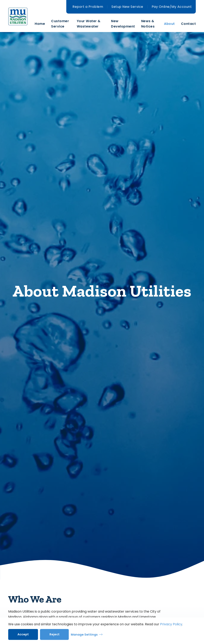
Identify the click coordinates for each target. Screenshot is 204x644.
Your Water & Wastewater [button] (89, 24)
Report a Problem (88, 7)
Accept (23, 634)
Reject (54, 634)
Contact (189, 24)
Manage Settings (84, 635)
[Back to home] (21, 24)
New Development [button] (123, 24)
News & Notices (148, 24)
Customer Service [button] (60, 24)
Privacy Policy (171, 624)
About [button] (169, 24)
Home (40, 24)
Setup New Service (127, 7)
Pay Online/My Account (172, 7)
